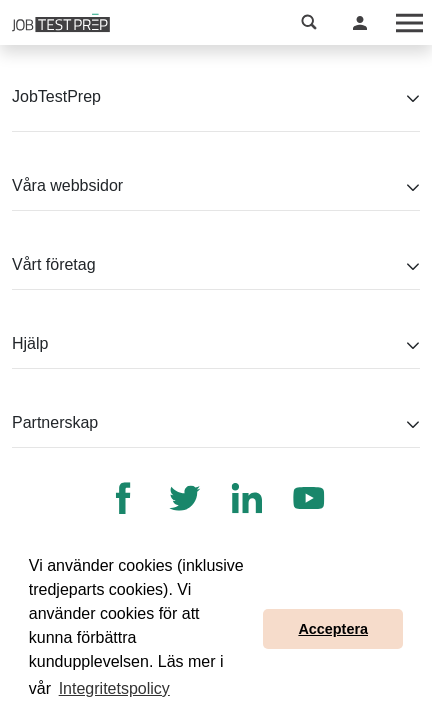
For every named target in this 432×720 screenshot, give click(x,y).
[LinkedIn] (247, 498)
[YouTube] (309, 498)
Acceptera (333, 629)
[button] (309, 23)
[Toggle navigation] (408, 22)
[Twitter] (185, 498)
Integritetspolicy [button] (114, 688)
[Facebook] (123, 498)
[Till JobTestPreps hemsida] (61, 23)
